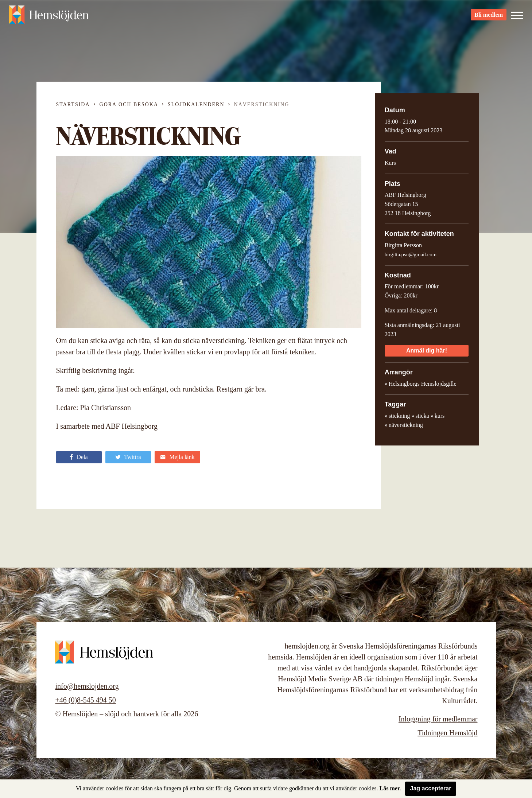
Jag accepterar (431, 788)
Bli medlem (489, 18)
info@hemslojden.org (87, 686)
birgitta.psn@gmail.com (411, 254)
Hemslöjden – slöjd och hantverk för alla (49, 18)
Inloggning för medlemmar (438, 719)
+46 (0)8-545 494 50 (86, 700)
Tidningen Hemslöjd (447, 733)
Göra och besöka (129, 104)
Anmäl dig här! (427, 351)
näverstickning (406, 425)
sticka (422, 416)
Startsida (73, 104)
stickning (399, 416)
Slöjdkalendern (196, 104)
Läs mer (390, 788)
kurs (440, 416)
